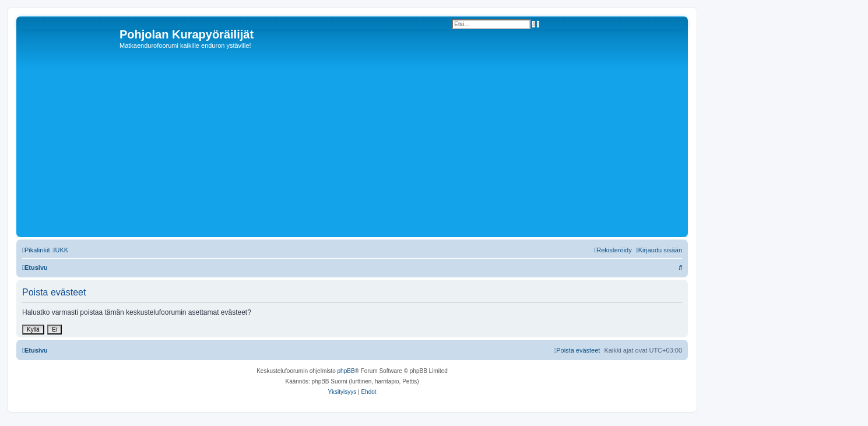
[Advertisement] (369, 147)
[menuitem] (60, 250)
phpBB (346, 371)
